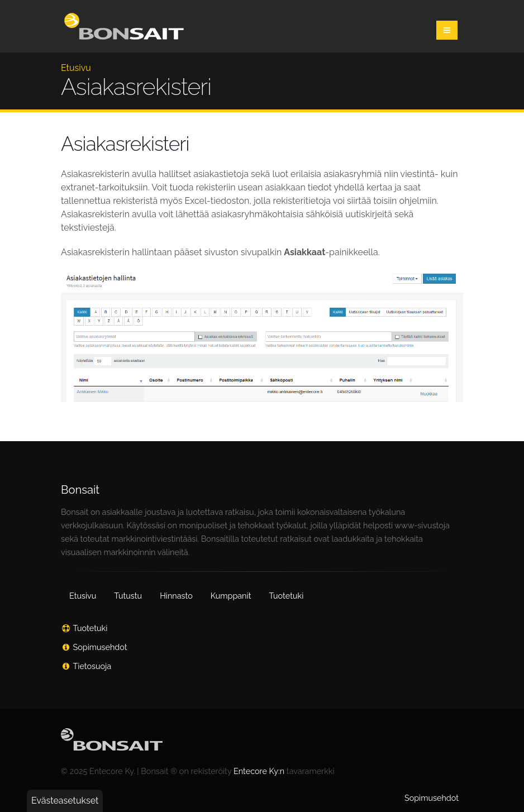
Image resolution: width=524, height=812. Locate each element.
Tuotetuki (286, 596)
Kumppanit (231, 596)
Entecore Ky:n (259, 771)
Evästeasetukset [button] (65, 801)
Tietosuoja (92, 666)
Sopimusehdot (100, 647)
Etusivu (76, 68)
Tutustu (128, 596)
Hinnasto (176, 596)
